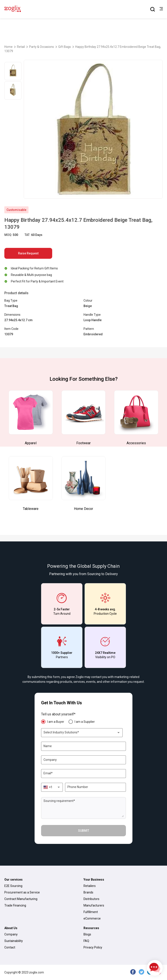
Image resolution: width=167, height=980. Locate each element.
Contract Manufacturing (21, 899)
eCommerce (92, 918)
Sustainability (14, 941)
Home (8, 47)
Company (11, 934)
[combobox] (82, 733)
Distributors (91, 899)
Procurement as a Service (22, 892)
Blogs (87, 934)
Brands (88, 892)
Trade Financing (15, 905)
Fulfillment (91, 912)
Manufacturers (94, 905)
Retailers (90, 886)
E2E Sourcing (13, 886)
